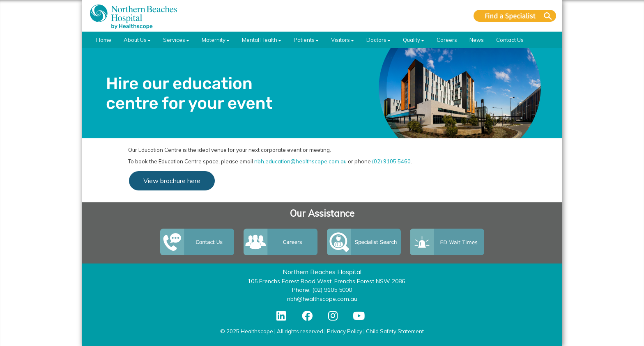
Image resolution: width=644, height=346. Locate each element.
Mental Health (262, 40)
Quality (414, 40)
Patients (306, 40)
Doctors (378, 40)
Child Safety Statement (395, 331)
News (477, 40)
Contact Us (510, 40)
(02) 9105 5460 (391, 161)
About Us (137, 40)
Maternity (216, 40)
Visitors (343, 40)
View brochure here (172, 181)
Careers (447, 40)
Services (176, 40)
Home (104, 40)
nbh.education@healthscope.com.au (300, 161)
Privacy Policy (345, 331)
